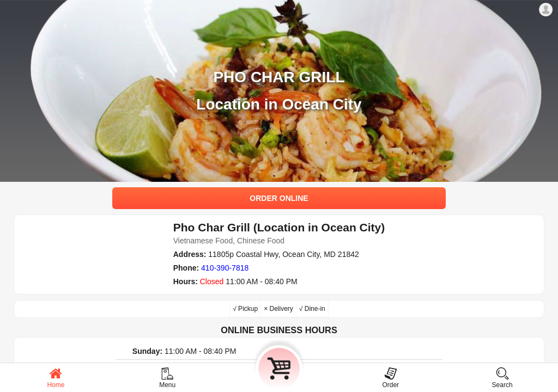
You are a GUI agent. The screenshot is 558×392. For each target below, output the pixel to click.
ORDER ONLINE (279, 198)
